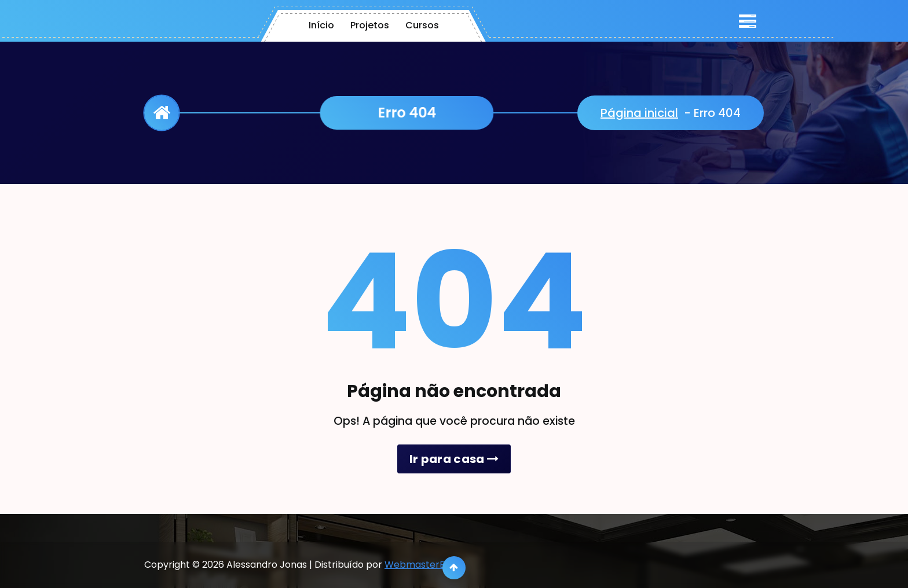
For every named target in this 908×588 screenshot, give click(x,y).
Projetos (370, 25)
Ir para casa (454, 459)
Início (321, 25)
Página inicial (639, 113)
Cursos (422, 25)
